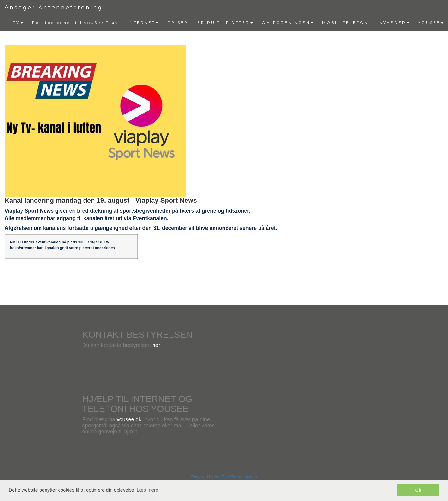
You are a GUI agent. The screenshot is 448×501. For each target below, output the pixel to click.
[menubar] (228, 23)
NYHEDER (394, 22)
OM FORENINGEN (288, 22)
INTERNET (143, 22)
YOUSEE (431, 22)
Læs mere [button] (148, 490)
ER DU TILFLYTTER (225, 22)
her (156, 345)
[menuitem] (18, 23)
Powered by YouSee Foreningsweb (224, 477)
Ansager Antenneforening (54, 8)
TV (18, 22)
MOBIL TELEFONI (346, 22)
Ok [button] (418, 490)
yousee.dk (129, 419)
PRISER (178, 22)
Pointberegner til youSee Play (75, 22)
